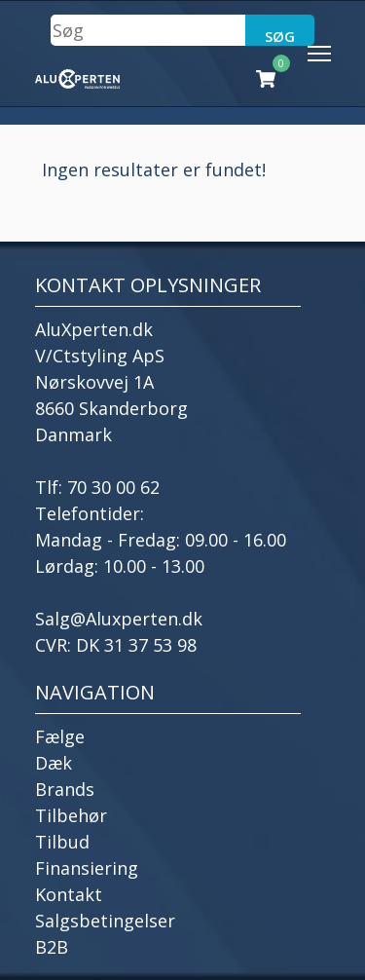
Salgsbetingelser (105, 921)
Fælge (60, 736)
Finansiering (87, 868)
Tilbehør (71, 815)
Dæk (54, 763)
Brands (65, 789)
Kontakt (69, 894)
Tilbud (62, 842)
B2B (52, 947)
